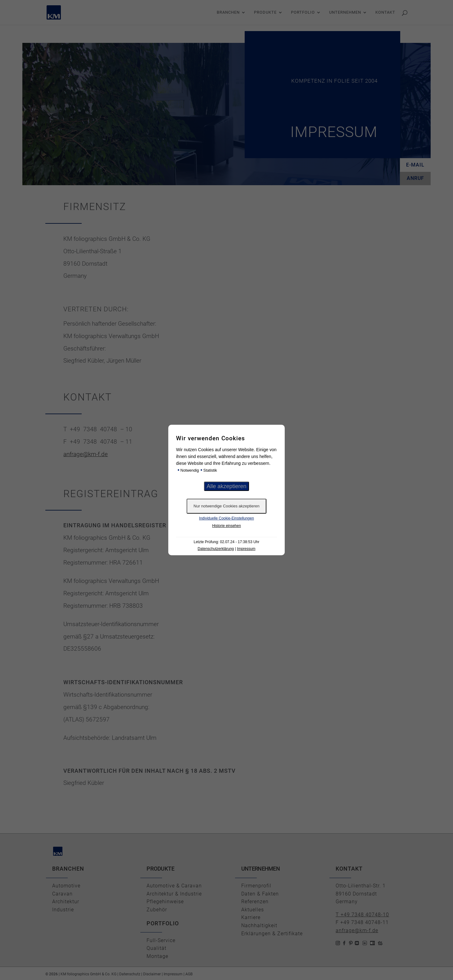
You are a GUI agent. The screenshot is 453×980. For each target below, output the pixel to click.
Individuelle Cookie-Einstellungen (226, 518)
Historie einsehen (226, 526)
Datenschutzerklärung (216, 549)
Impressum (246, 549)
